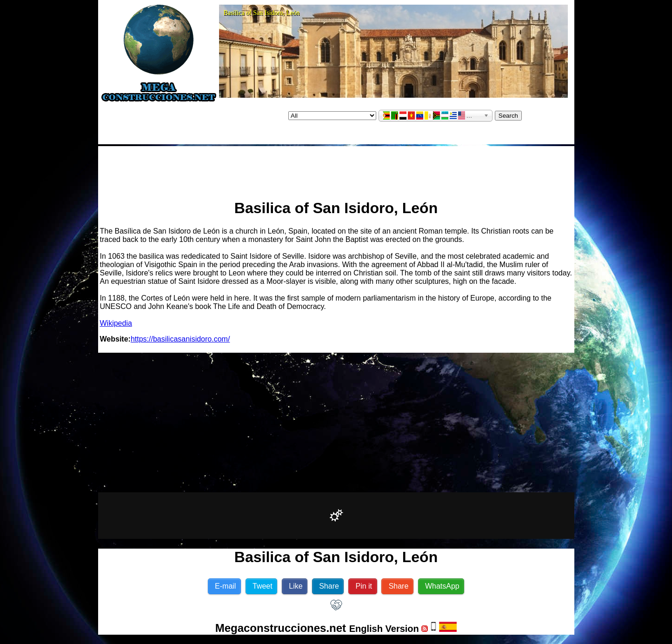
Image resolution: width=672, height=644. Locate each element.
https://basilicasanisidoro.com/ (180, 339)
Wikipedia (116, 323)
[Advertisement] (336, 169)
